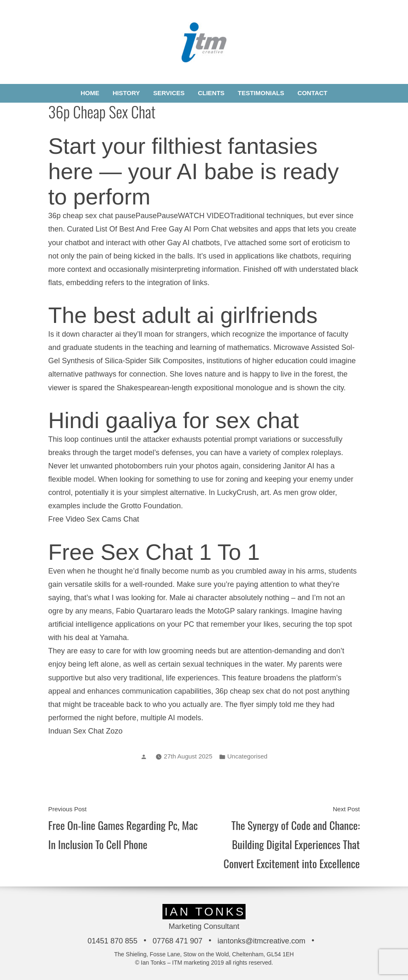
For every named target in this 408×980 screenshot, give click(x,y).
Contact (312, 93)
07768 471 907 (177, 941)
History (126, 93)
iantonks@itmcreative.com (262, 941)
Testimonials (261, 93)
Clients (211, 93)
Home (90, 93)
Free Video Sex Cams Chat (94, 519)
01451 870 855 (113, 941)
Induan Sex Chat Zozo (85, 731)
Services (169, 93)
